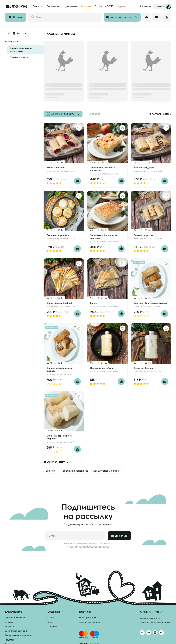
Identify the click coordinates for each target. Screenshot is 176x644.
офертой (73, 546)
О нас (51, 618)
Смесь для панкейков (101, 368)
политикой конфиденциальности (94, 546)
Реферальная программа (18, 635)
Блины (94, 303)
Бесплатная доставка (16, 631)
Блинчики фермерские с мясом (150, 303)
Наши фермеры (87, 618)
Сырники (51, 471)
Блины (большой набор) (59, 303)
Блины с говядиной (144, 168)
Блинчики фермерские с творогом (59, 437)
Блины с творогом (143, 235)
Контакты (53, 626)
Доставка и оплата (15, 618)
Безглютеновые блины (107, 471)
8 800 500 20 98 (152, 612)
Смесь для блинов (143, 368)
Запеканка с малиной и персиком (103, 169)
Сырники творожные (58, 235)
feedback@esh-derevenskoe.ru (156, 622)
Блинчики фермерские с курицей (59, 369)
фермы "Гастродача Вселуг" (149, 307)
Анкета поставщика (89, 622)
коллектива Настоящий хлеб (62, 171)
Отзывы (9, 622)
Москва (143, 6)
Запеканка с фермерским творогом (104, 237)
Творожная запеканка (75, 471)
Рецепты (9, 640)
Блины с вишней (55, 168)
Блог (50, 622)
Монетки (9, 626)
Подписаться (119, 536)
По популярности (158, 114)
